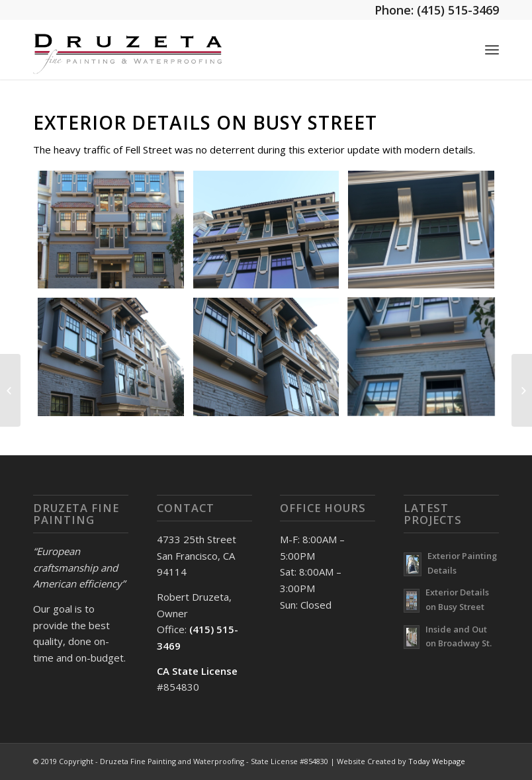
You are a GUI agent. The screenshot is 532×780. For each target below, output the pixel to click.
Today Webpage (437, 761)
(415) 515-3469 (458, 10)
